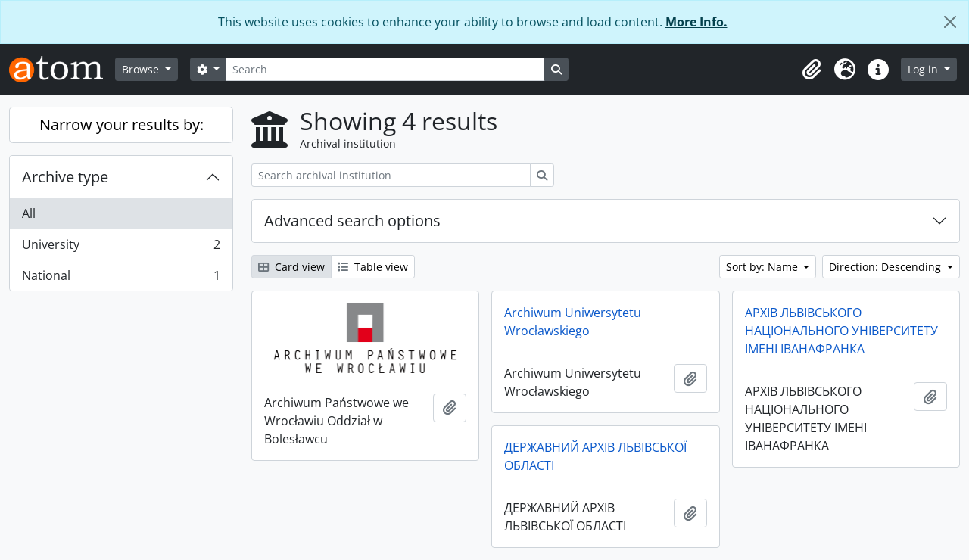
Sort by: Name (763, 267)
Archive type (65, 177)
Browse (142, 69)
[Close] (950, 22)
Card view (291, 267)
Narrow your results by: (122, 124)
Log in (924, 69)
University (121, 248)
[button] (812, 70)
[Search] (385, 69)
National (121, 278)
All (29, 213)
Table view (373, 267)
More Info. (696, 22)
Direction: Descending (886, 267)
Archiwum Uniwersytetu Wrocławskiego (573, 322)
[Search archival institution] (391, 175)
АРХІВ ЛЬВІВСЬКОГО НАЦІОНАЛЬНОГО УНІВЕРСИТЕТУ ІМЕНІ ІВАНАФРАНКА (841, 331)
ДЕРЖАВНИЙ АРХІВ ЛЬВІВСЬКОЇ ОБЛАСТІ (595, 456)
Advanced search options (352, 221)
